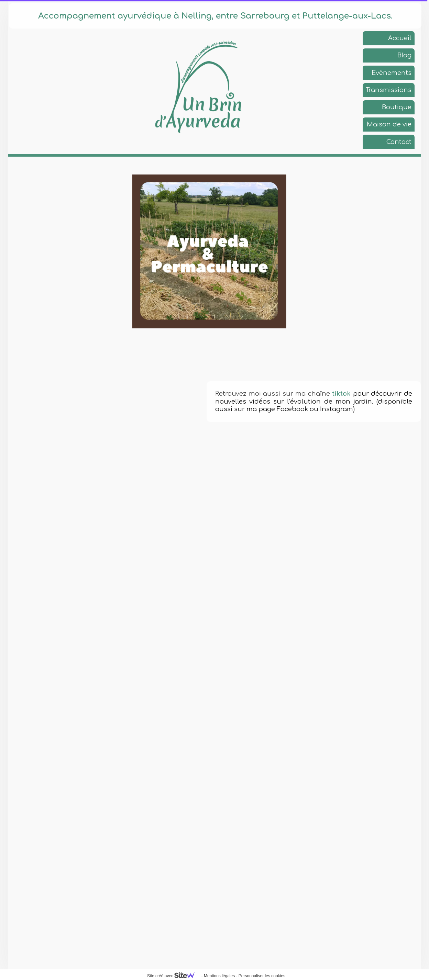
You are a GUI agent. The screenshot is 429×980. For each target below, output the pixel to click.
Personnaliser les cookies (262, 976)
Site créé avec (174, 976)
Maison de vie (389, 124)
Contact (399, 142)
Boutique (397, 107)
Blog (404, 55)
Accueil (400, 38)
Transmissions (389, 90)
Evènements (392, 73)
